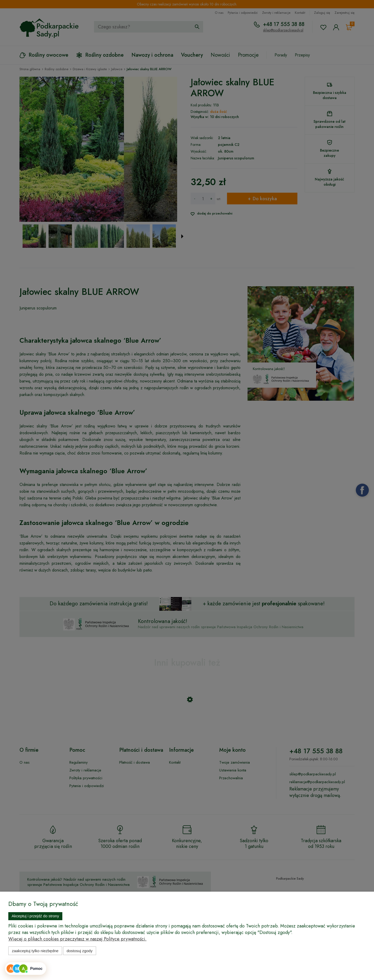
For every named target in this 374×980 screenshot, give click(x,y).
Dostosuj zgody (79, 951)
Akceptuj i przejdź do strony (35, 916)
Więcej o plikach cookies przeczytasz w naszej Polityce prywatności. (77, 939)
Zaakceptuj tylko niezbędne (35, 951)
